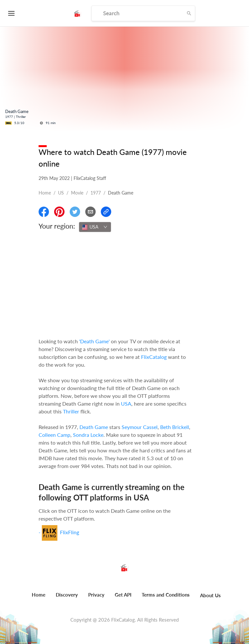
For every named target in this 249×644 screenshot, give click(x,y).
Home (45, 193)
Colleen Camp (54, 435)
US (61, 193)
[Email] (90, 212)
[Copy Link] (106, 212)
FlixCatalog (154, 357)
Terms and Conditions (166, 595)
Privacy (96, 595)
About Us (210, 595)
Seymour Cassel (140, 427)
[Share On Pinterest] (59, 212)
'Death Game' (94, 341)
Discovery (67, 595)
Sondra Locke (88, 435)
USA (126, 404)
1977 (96, 193)
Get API (123, 595)
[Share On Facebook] (44, 212)
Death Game (94, 427)
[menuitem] (39, 598)
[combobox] (95, 227)
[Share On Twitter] (75, 212)
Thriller (71, 411)
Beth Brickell (175, 427)
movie (77, 193)
